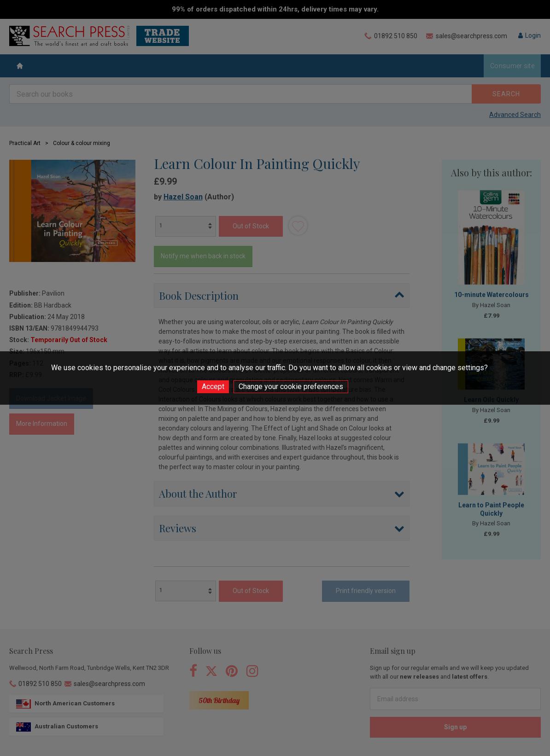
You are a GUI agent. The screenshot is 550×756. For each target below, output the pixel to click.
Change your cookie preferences (291, 387)
